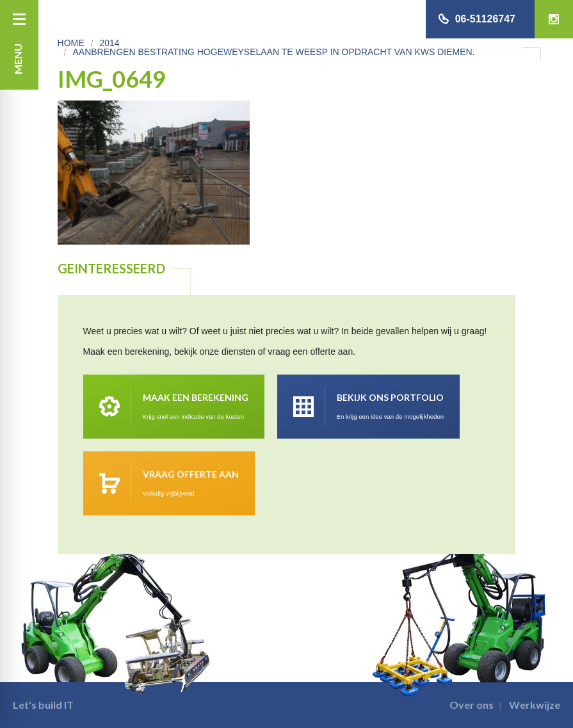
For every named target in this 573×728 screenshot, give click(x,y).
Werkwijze (535, 705)
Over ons (472, 705)
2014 (109, 43)
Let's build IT (43, 705)
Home (71, 43)
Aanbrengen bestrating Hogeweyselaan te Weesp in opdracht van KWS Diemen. (273, 52)
